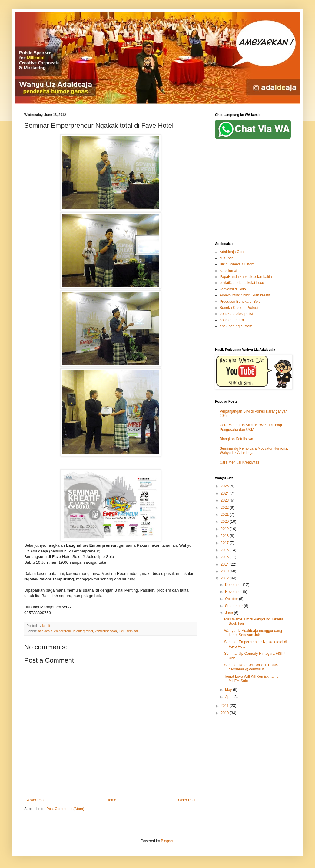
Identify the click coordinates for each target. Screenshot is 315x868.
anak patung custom (236, 326)
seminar (132, 631)
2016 (225, 550)
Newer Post (35, 800)
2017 (225, 543)
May (229, 690)
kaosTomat (228, 271)
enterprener (85, 631)
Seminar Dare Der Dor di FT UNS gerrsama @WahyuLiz (251, 667)
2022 (225, 508)
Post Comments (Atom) (65, 809)
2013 (225, 571)
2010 (225, 713)
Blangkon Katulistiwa (236, 439)
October (232, 599)
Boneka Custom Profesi (239, 308)
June (229, 613)
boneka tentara (232, 320)
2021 (225, 515)
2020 (225, 522)
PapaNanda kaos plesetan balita (246, 277)
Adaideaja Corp (232, 252)
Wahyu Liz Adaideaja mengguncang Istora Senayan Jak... (253, 633)
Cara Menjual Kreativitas (239, 462)
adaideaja (45, 631)
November (234, 592)
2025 (225, 486)
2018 (225, 536)
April (229, 697)
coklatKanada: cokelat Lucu (242, 283)
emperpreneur (64, 631)
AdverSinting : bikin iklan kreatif (245, 295)
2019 (225, 529)
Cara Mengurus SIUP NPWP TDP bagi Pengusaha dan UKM (251, 427)
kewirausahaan (106, 631)
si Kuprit (226, 258)
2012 (225, 578)
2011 (225, 706)
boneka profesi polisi (236, 314)
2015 (225, 557)
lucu (122, 631)
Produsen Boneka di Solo (240, 302)
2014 (225, 564)
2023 (225, 500)
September (234, 606)
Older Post (187, 800)
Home (111, 800)
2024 (225, 493)
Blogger (167, 841)
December (234, 585)
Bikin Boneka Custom (237, 264)
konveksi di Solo (233, 289)
